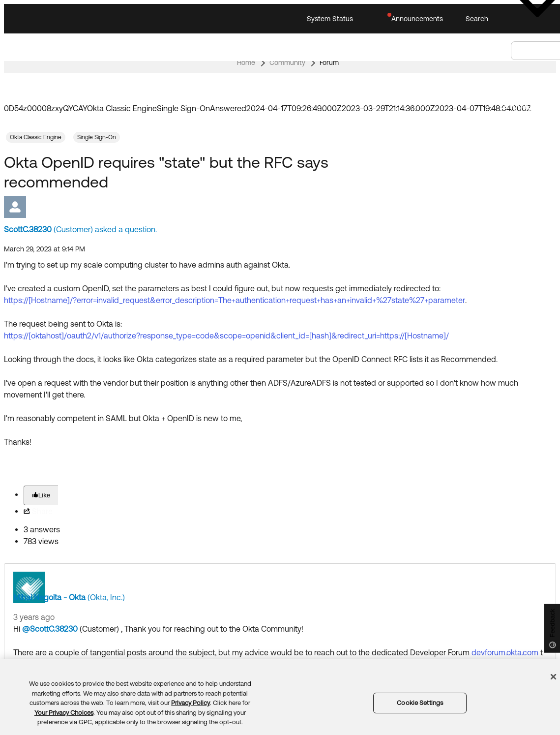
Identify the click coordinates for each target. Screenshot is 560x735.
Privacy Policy (191, 703)
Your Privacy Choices (64, 713)
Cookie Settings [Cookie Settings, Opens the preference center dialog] (420, 703)
